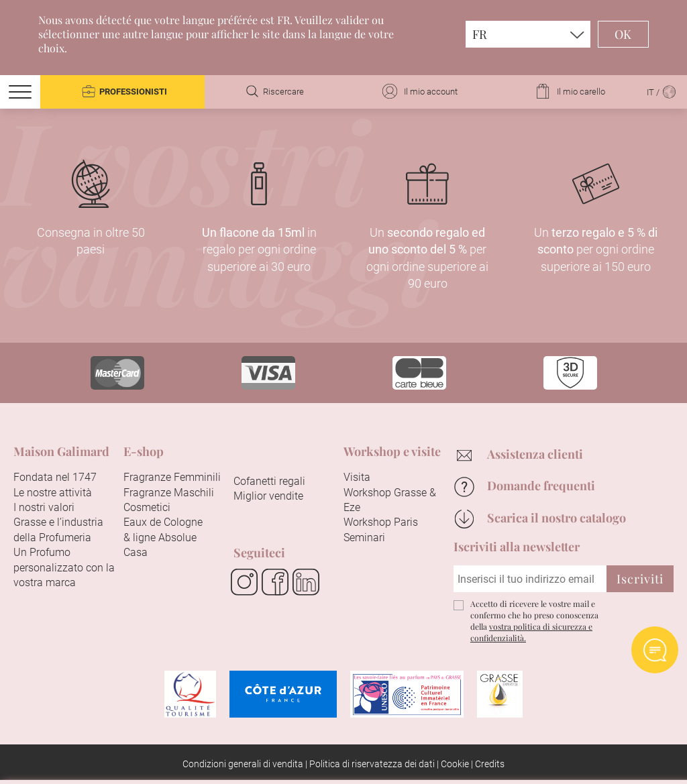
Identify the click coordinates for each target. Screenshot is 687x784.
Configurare (394, 754)
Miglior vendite (268, 496)
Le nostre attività (53, 493)
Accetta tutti (286, 754)
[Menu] (20, 92)
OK (623, 34)
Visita (357, 477)
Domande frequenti (541, 486)
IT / (662, 92)
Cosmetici (147, 507)
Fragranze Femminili (172, 477)
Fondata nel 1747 (55, 477)
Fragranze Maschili (169, 493)
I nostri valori (44, 507)
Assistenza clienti (535, 454)
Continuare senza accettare (577, 534)
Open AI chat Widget (655, 650)
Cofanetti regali (269, 481)
